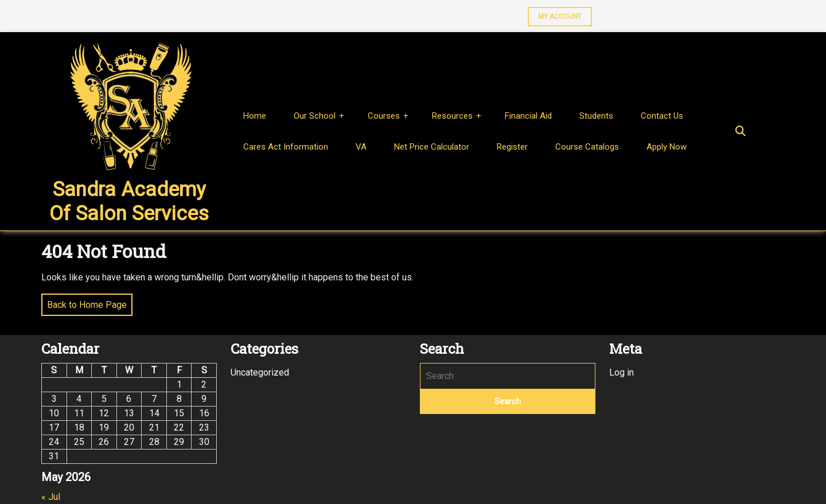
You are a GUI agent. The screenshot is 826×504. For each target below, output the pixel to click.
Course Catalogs (587, 147)
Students (596, 116)
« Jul (51, 497)
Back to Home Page (84, 302)
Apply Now (667, 147)
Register (512, 147)
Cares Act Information (286, 147)
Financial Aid (528, 116)
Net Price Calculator (432, 147)
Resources (452, 116)
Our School (315, 116)
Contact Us (662, 116)
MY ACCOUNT (555, 14)
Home (255, 116)
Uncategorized (260, 372)
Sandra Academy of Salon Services (129, 202)
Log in (622, 372)
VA (361, 147)
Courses (384, 116)
